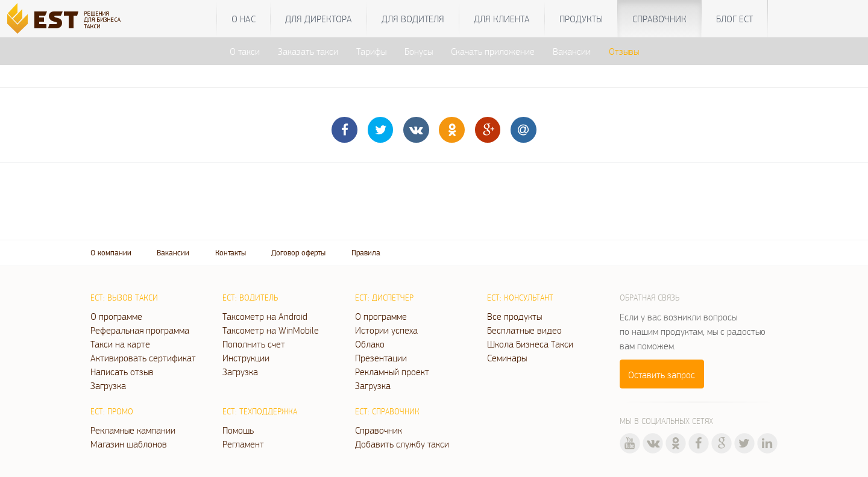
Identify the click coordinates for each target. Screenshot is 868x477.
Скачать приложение (493, 51)
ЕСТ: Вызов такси (124, 298)
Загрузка (108, 385)
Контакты (231, 253)
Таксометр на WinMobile (271, 330)
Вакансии (572, 51)
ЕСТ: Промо (112, 411)
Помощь (238, 430)
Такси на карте (120, 344)
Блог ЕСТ (734, 19)
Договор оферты (298, 253)
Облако (370, 344)
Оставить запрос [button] (662, 375)
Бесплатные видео (524, 330)
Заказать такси (308, 51)
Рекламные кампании (133, 430)
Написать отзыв (122, 372)
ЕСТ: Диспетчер (384, 298)
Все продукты (514, 316)
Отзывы (624, 51)
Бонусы (419, 51)
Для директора (319, 19)
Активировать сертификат (143, 358)
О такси (245, 51)
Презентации (381, 358)
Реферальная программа (140, 330)
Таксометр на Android (265, 316)
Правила (366, 253)
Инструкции (246, 358)
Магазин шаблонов (129, 444)
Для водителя (413, 19)
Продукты (581, 19)
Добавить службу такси (402, 444)
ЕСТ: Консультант (520, 298)
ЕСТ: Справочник (387, 411)
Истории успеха (386, 330)
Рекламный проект (392, 372)
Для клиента (502, 19)
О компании (111, 253)
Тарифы (371, 51)
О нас (244, 19)
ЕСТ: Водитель (250, 298)
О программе (116, 316)
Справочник (659, 19)
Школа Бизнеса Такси (530, 344)
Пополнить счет (254, 344)
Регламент (243, 444)
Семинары (507, 358)
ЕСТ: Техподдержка (260, 411)
